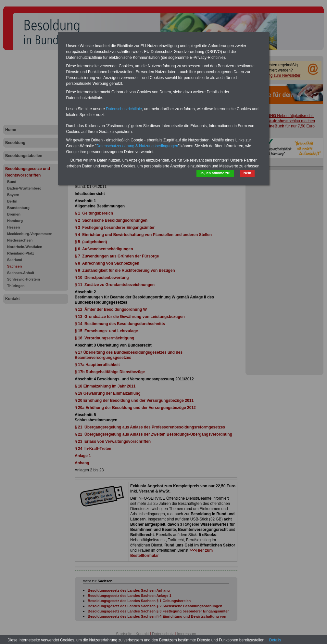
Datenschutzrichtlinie (124, 109)
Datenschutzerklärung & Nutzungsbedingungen (137, 146)
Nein (247, 173)
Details (275, 640)
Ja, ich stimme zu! (215, 173)
